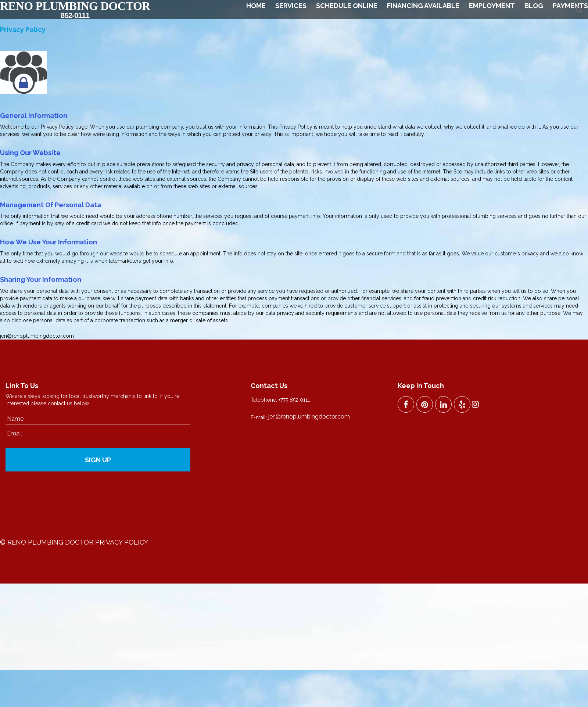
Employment (492, 6)
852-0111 (75, 15)
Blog (534, 6)
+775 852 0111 (294, 400)
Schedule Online (347, 6)
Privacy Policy (122, 542)
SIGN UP (98, 460)
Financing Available (423, 6)
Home (256, 6)
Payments (570, 6)
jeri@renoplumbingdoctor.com (37, 336)
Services (291, 6)
